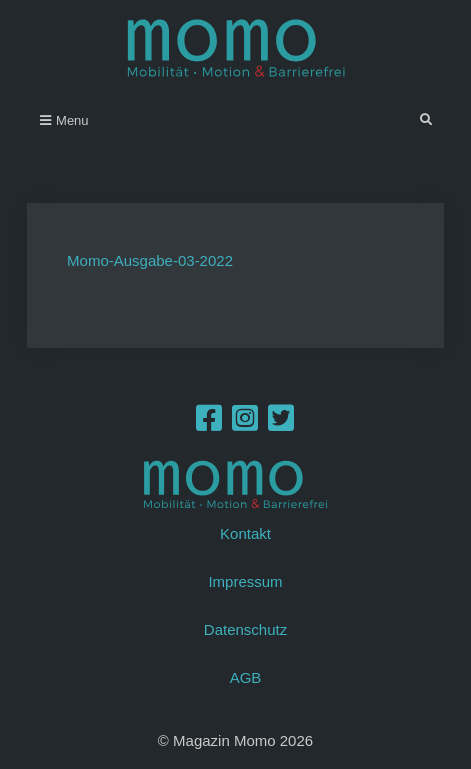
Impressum (245, 581)
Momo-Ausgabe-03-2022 (150, 260)
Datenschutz (245, 629)
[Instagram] (245, 423)
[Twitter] (281, 423)
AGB (246, 677)
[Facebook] (209, 423)
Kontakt (245, 533)
